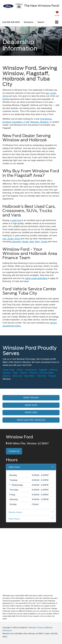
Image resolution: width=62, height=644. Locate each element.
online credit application (36, 278)
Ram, (38, 242)
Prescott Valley (47, 373)
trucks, (54, 93)
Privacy (40, 627)
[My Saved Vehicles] (57, 14)
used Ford (16, 220)
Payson (23, 373)
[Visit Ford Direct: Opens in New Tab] (9, 637)
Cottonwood (31, 370)
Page (15, 373)
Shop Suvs (31, 405)
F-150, (27, 122)
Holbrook (53, 370)
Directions (29, 22)
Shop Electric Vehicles (31, 420)
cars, (48, 93)
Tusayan (52, 376)
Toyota (44, 242)
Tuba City (41, 376)
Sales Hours (31, 467)
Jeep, (32, 242)
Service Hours (31, 512)
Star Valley (29, 376)
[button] (11, 22)
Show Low (17, 376)
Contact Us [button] (14, 451)
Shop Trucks (31, 398)
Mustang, (45, 122)
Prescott (33, 373)
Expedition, (18, 122)
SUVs (6, 96)
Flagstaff (43, 370)
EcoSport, (7, 122)
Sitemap (32, 627)
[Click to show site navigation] (57, 22)
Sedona (6, 376)
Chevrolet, (17, 242)
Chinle (20, 370)
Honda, (26, 242)
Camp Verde (9, 370)
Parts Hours (31, 519)
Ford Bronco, (46, 119)
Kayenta (7, 373)
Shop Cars (31, 412)
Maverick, (35, 122)
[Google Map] (31, 561)
